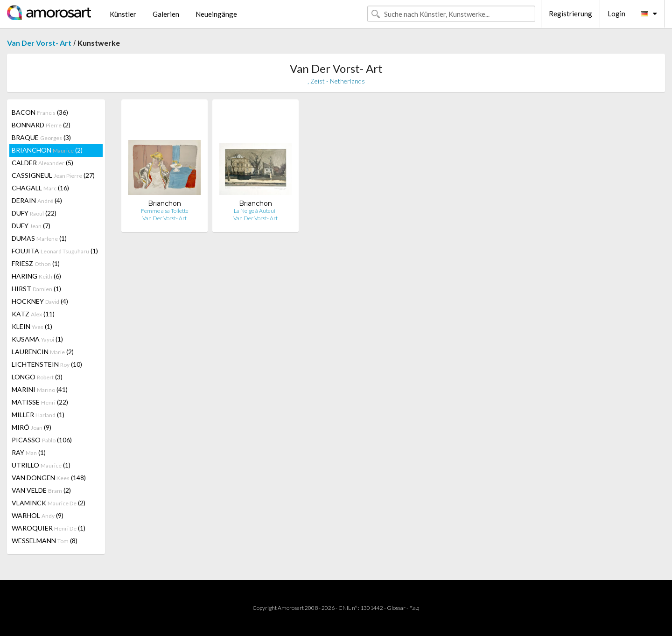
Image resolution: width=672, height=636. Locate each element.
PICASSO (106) (42, 440)
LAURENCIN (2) (43, 352)
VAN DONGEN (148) (49, 478)
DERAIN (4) (37, 200)
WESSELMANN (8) (45, 541)
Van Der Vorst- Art (39, 43)
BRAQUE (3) (41, 137)
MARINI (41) (40, 389)
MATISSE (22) (40, 402)
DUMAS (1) (39, 238)
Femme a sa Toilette (165, 211)
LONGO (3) (37, 377)
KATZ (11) (33, 314)
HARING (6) (36, 276)
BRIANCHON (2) (47, 150)
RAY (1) (29, 452)
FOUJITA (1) (55, 251)
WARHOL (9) (38, 515)
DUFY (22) (34, 213)
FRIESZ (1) (36, 263)
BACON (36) (40, 112)
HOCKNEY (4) (40, 301)
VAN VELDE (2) (41, 490)
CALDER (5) (42, 163)
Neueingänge (216, 14)
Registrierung (570, 14)
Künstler (123, 14)
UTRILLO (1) (41, 465)
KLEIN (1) (32, 326)
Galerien (166, 14)
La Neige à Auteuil (255, 211)
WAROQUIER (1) (49, 528)
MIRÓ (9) (31, 427)
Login (616, 14)
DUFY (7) (31, 226)
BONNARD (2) (41, 125)
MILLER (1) (38, 415)
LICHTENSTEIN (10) (47, 364)
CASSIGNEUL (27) (53, 175)
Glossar (396, 608)
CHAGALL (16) (40, 188)
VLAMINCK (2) (49, 503)
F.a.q (414, 608)
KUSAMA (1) (37, 339)
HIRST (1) (36, 289)
